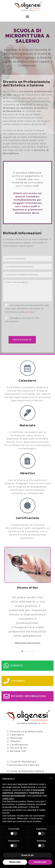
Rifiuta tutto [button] (15, 862)
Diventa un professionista (26, 731)
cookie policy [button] (8, 799)
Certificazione (19, 745)
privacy (30, 312)
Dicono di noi (19, 748)
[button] (27, 16)
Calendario (17, 735)
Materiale (16, 738)
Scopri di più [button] (27, 855)
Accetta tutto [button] (40, 862)
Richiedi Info (18, 751)
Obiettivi (16, 741)
